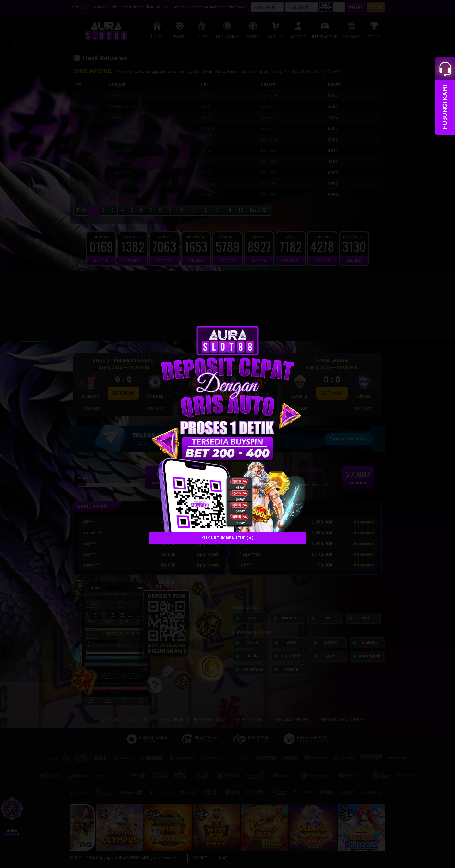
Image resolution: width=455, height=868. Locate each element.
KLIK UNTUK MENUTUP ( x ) (227, 537)
